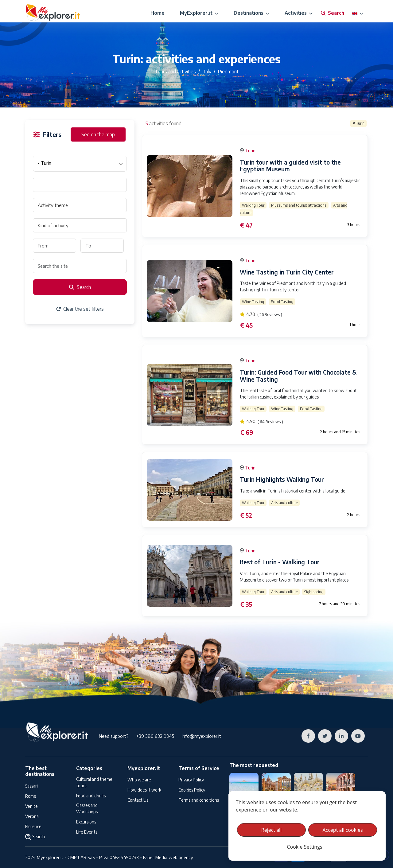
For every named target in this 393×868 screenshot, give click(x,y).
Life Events (87, 832)
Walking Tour (253, 205)
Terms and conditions (199, 800)
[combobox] (80, 164)
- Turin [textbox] (45, 163)
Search (332, 13)
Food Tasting (282, 302)
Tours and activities (175, 72)
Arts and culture (284, 503)
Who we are (139, 780)
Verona (32, 816)
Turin (358, 123)
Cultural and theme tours (94, 782)
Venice (31, 806)
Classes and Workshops (87, 808)
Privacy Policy (191, 780)
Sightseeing (314, 592)
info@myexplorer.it (201, 736)
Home (158, 13)
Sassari (31, 786)
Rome (31, 796)
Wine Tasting (253, 302)
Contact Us (138, 800)
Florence (33, 826)
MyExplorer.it (199, 13)
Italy (207, 72)
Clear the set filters (80, 309)
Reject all (271, 830)
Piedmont (228, 72)
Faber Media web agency (168, 857)
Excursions (86, 822)
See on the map (98, 134)
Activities (299, 13)
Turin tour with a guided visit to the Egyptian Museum (290, 166)
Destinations (251, 13)
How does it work (144, 790)
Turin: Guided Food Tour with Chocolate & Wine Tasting (298, 376)
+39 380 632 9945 (155, 736)
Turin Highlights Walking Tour (282, 479)
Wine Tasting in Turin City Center (287, 272)
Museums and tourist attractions (299, 205)
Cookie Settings (304, 847)
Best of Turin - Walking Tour (280, 562)
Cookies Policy (192, 790)
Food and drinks (91, 796)
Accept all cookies (342, 830)
